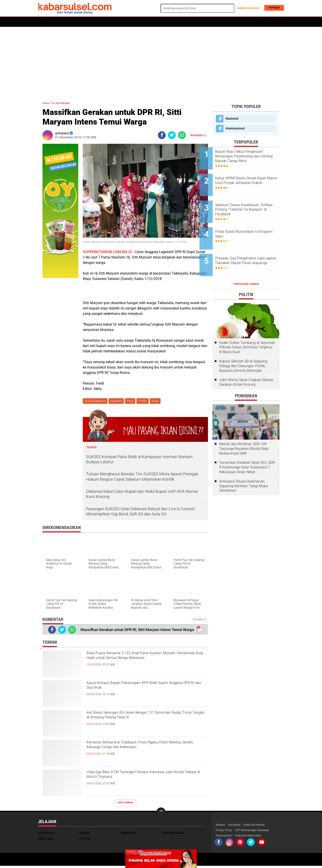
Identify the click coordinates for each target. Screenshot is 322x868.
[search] (197, 8)
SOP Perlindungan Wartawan (258, 832)
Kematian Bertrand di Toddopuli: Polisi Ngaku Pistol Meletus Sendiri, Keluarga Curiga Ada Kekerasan (143, 752)
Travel (201, 22)
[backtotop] (161, 813)
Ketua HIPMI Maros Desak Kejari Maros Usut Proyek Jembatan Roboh (249, 179)
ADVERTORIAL (169, 22)
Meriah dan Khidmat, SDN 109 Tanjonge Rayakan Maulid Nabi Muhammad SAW (244, 428)
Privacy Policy (225, 832)
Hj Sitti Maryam (68, 103)
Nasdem (118, 401)
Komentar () (198, 135)
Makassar (128, 834)
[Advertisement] (161, 61)
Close (131, 852)
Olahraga (127, 22)
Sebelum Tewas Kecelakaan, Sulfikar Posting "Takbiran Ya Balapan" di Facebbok (251, 201)
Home (44, 22)
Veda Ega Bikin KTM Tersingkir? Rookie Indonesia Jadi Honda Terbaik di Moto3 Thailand (136, 781)
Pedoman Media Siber (253, 838)
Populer (273, 8)
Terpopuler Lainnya (246, 264)
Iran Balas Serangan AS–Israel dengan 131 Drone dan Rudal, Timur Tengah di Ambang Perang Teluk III (140, 722)
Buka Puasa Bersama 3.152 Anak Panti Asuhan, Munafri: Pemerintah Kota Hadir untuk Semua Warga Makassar (146, 663)
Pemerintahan (173, 834)
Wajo (159, 401)
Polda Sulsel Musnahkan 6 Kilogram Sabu (249, 222)
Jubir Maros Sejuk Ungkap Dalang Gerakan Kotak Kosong (246, 362)
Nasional (232, 119)
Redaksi (221, 826)
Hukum (90, 22)
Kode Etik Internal (259, 826)
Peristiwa (107, 22)
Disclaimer (237, 826)
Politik (58, 22)
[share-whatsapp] (182, 135)
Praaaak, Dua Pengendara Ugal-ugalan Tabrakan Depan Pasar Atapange (251, 247)
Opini (187, 22)
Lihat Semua (125, 803)
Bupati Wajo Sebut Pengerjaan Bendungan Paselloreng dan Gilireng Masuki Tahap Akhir (252, 156)
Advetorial (46, 834)
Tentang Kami (225, 838)
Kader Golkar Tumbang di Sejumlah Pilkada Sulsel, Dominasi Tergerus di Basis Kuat (247, 327)
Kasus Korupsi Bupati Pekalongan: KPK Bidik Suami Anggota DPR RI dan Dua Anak (142, 688)
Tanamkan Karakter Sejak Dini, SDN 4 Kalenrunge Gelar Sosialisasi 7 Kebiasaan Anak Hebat (247, 447)
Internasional (235, 128)
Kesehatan (147, 22)
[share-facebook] (162, 135)
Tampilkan (199, 620)
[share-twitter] (172, 135)
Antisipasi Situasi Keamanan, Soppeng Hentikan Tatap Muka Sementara (244, 466)
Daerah (74, 22)
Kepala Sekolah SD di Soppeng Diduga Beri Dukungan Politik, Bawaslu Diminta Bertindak (243, 346)
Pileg (132, 401)
